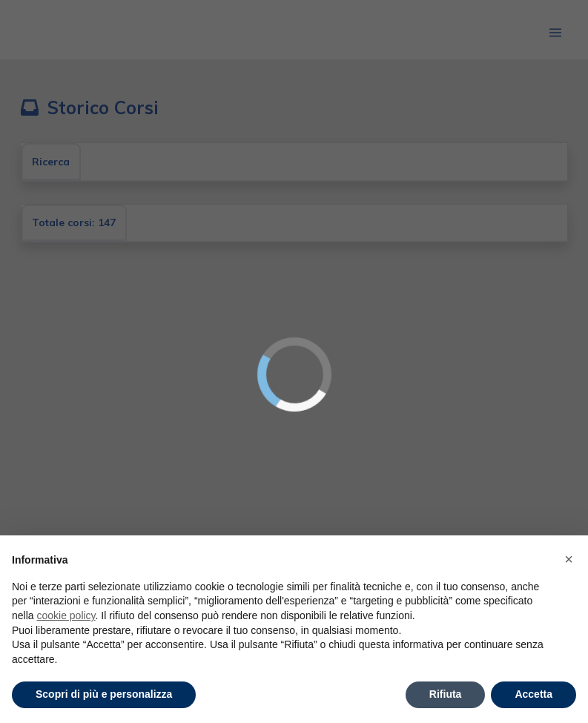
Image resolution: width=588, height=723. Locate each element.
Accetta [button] (534, 694)
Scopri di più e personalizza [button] (104, 694)
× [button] (569, 559)
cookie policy (66, 615)
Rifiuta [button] (446, 694)
